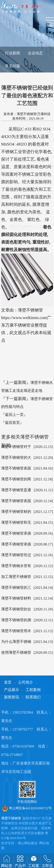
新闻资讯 (12, 697)
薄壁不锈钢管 (11, 818)
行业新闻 (13, 53)
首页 (8, 682)
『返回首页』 (12, 423)
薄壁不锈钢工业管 (26, 227)
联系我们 (33, 697)
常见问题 (13, 66)
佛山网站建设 (28, 843)
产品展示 (12, 690)
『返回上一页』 (14, 415)
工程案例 (33, 690)
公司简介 (26, 682)
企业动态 (35, 53)
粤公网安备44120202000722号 (27, 808)
